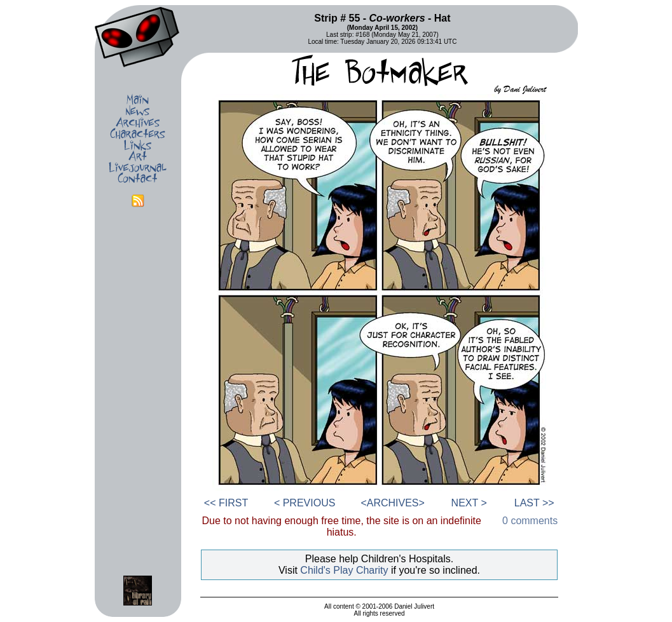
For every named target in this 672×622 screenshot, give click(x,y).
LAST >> (534, 503)
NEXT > (469, 503)
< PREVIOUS (305, 503)
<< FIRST (226, 503)
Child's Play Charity (344, 570)
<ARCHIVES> (392, 503)
